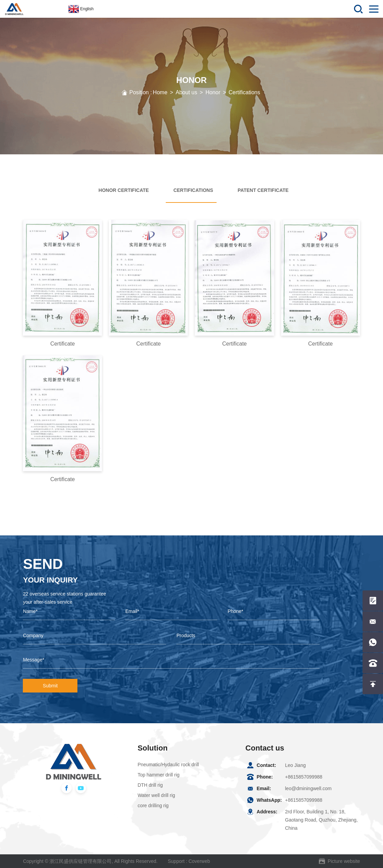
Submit (50, 686)
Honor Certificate (124, 190)
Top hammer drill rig (158, 775)
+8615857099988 (304, 777)
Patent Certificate (263, 190)
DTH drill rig (150, 785)
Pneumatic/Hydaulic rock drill (168, 765)
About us (186, 92)
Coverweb (199, 861)
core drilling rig (153, 806)
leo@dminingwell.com (308, 788)
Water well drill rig (156, 795)
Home (160, 92)
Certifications (244, 92)
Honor (213, 92)
